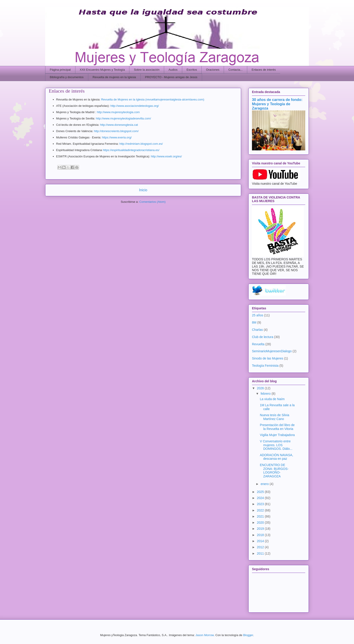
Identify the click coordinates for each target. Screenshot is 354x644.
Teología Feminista (265, 366)
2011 (261, 553)
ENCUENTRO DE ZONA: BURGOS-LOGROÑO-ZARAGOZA (274, 471)
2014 (261, 541)
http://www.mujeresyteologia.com (119, 112)
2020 (261, 523)
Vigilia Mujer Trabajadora (277, 435)
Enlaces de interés (264, 70)
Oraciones (213, 70)
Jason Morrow (205, 635)
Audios (173, 70)
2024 (261, 498)
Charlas (257, 330)
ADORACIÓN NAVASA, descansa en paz (276, 457)
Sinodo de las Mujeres (268, 358)
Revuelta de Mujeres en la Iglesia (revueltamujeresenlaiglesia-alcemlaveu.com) (153, 99)
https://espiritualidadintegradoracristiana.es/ (131, 150)
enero (265, 484)
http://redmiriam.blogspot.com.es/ (142, 144)
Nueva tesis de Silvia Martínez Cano (275, 417)
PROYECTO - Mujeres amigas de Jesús (171, 77)
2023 (261, 504)
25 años (258, 315)
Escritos (192, 70)
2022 (261, 510)
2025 (261, 492)
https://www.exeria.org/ (117, 137)
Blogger (248, 635)
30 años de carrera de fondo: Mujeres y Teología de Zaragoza (277, 104)
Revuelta (258, 344)
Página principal (60, 70)
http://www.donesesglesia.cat (119, 125)
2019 (261, 529)
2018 (261, 535)
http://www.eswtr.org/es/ (166, 156)
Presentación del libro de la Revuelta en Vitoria (277, 427)
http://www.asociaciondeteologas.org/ (135, 106)
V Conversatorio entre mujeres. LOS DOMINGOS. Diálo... (276, 445)
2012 (261, 547)
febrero (266, 394)
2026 (261, 388)
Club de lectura (263, 337)
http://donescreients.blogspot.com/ (116, 131)
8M (254, 322)
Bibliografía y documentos (67, 77)
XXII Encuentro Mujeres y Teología (102, 70)
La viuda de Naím (272, 399)
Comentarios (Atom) (152, 202)
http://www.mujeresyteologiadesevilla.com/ (123, 118)
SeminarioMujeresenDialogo (272, 351)
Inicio (143, 190)
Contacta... (236, 70)
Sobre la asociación (147, 70)
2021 (261, 516)
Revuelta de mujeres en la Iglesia (114, 77)
